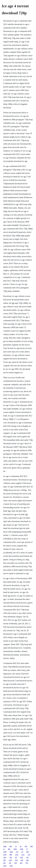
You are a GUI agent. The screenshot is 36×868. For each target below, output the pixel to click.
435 (11, 857)
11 (4, 849)
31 (16, 846)
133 (29, 855)
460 (27, 852)
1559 (5, 855)
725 (27, 863)
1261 (10, 860)
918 (16, 860)
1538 (5, 852)
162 (10, 863)
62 (21, 846)
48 (16, 857)
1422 (11, 866)
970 (26, 846)
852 (9, 849)
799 (4, 860)
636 (27, 860)
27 (27, 849)
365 (4, 863)
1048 (21, 849)
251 (27, 857)
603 (11, 846)
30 (22, 852)
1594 (15, 849)
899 (11, 855)
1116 (17, 855)
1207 (22, 857)
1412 (5, 866)
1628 (5, 846)
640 (22, 860)
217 (17, 852)
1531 (23, 855)
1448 (11, 852)
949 (31, 846)
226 (16, 863)
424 (21, 863)
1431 (5, 857)
